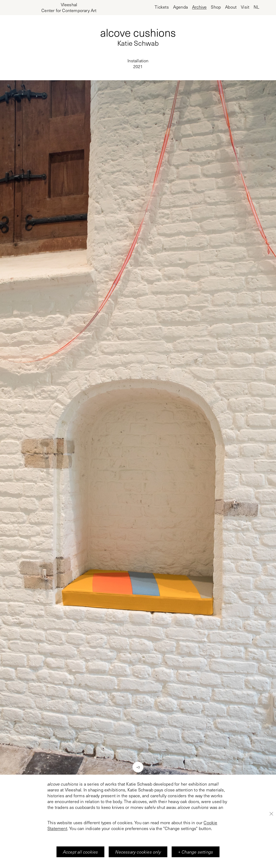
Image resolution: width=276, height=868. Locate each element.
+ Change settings (196, 852)
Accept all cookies (81, 852)
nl (256, 7)
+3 (138, 767)
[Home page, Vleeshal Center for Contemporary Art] (69, 8)
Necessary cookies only (138, 852)
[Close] (271, 814)
